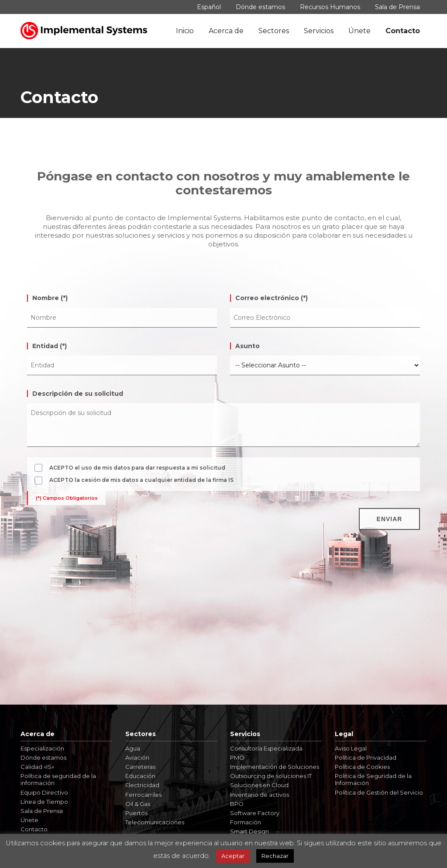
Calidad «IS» (37, 764)
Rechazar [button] (275, 856)
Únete (359, 31)
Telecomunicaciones (155, 819)
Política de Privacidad (366, 754)
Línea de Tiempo (44, 799)
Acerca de (226, 31)
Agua (133, 745)
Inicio (185, 31)
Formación (246, 819)
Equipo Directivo (44, 789)
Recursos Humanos (330, 7)
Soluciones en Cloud (259, 782)
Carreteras (140, 764)
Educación (140, 773)
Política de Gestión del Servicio (379, 789)
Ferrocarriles (143, 791)
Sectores (274, 31)
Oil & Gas (138, 801)
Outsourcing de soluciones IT (271, 773)
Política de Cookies (362, 764)
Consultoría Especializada (266, 745)
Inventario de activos (260, 791)
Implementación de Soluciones (275, 764)
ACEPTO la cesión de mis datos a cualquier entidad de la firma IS (141, 480)
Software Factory (255, 810)
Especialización (42, 745)
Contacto (403, 31)
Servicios (319, 31)
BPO (237, 801)
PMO (237, 754)
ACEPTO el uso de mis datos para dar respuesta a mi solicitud (137, 468)
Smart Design (249, 828)
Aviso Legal (351, 745)
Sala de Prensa (397, 7)
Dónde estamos (260, 7)
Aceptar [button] (233, 856)
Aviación (137, 754)
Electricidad (142, 782)
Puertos (136, 810)
